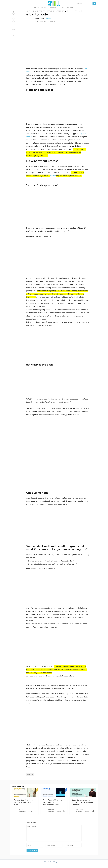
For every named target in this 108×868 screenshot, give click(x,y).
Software (30, 778)
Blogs (62, 8)
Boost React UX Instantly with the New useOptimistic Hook (53, 806)
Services (45, 8)
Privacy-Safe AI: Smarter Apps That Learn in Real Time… (24, 806)
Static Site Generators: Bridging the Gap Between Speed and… (83, 806)
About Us (36, 8)
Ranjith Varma (43, 22)
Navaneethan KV (81, 813)
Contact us (70, 8)
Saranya (21, 813)
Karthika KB (51, 813)
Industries (54, 8)
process (53, 180)
